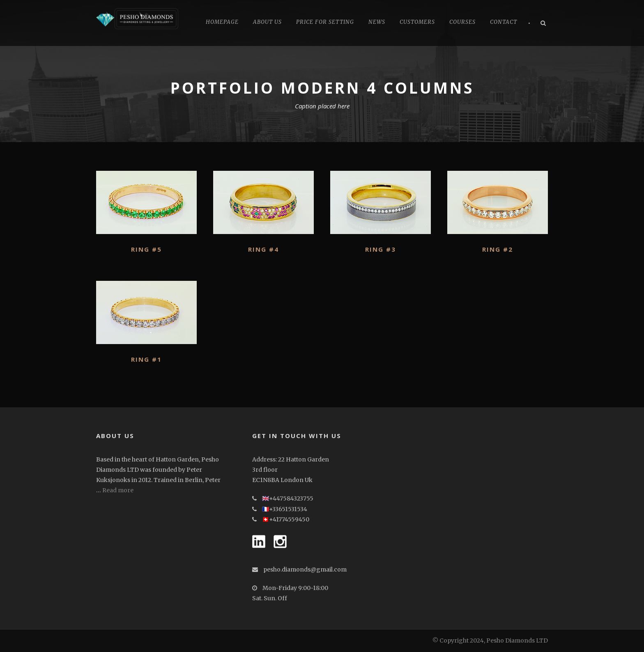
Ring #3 (381, 249)
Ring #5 (146, 249)
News (377, 22)
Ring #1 (146, 359)
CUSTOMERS (417, 22)
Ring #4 (263, 249)
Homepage (222, 22)
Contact (504, 22)
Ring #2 (498, 249)
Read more (118, 490)
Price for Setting (325, 22)
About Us (267, 22)
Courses (462, 22)
